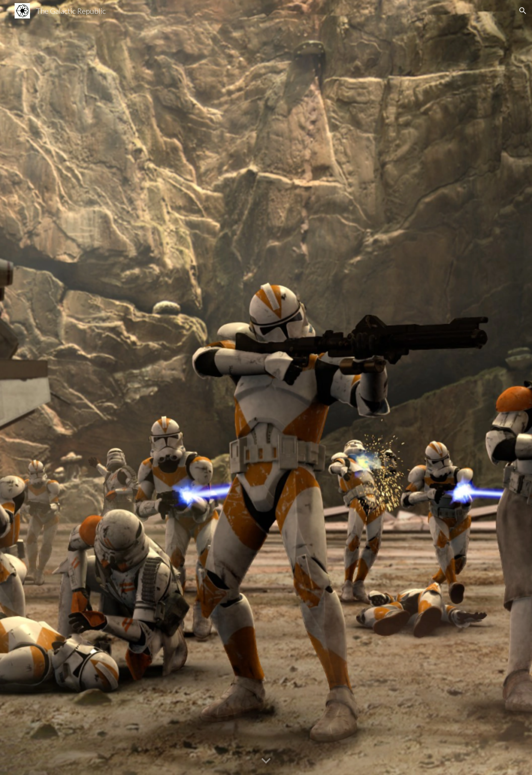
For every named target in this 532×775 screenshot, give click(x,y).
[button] (523, 11)
